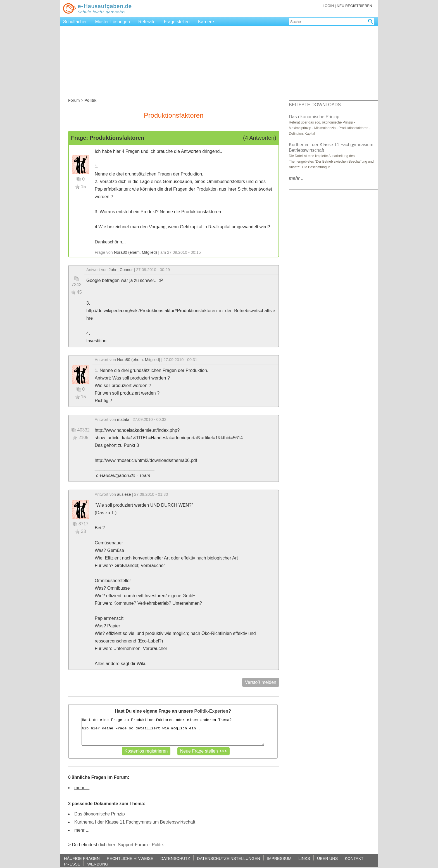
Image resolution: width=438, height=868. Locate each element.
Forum (74, 100)
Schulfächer (75, 22)
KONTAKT (354, 858)
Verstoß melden (261, 682)
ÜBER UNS (327, 858)
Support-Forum (133, 845)
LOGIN (328, 6)
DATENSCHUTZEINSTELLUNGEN (228, 858)
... (297, 178)
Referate (147, 22)
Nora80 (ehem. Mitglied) (135, 252)
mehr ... (82, 788)
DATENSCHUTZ (175, 858)
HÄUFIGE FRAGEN (82, 858)
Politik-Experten (211, 711)
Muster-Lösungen (113, 22)
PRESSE (72, 864)
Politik (158, 845)
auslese (124, 494)
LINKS (304, 858)
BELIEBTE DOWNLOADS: (315, 105)
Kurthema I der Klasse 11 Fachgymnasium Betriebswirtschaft (135, 822)
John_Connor (121, 270)
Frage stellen (177, 22)
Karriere (206, 22)
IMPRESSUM (279, 858)
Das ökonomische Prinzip (100, 814)
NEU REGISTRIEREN (354, 6)
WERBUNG (98, 864)
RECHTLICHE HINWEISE (130, 858)
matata (123, 419)
